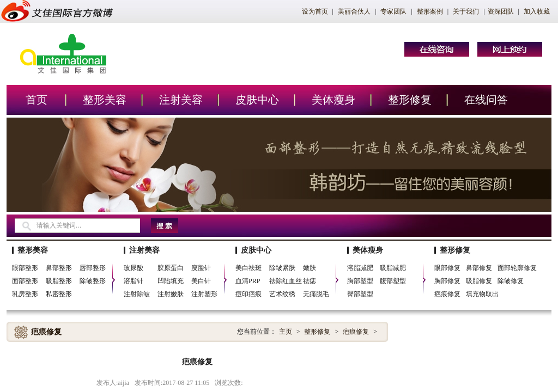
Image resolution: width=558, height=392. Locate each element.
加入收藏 (537, 11)
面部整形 (25, 281)
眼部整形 (25, 268)
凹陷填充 (171, 281)
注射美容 (181, 100)
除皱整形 (93, 281)
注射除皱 (137, 294)
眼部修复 (447, 268)
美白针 (201, 281)
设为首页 (315, 11)
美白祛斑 (248, 268)
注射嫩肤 (171, 294)
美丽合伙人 (354, 11)
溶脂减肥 (360, 268)
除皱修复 (511, 281)
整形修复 (410, 100)
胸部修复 (447, 281)
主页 (286, 332)
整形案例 (430, 11)
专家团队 (393, 11)
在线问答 (486, 100)
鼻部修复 (479, 268)
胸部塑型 (360, 281)
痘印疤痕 (248, 294)
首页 (37, 100)
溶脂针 (134, 281)
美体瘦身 (333, 100)
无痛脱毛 (316, 294)
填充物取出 (482, 294)
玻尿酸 (134, 268)
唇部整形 (93, 268)
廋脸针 (201, 268)
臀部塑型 (360, 294)
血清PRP (248, 281)
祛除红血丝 (286, 281)
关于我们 (466, 11)
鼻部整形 (59, 268)
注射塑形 (204, 294)
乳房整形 (25, 294)
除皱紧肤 (282, 268)
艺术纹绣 (282, 294)
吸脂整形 (59, 281)
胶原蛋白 (171, 268)
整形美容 (105, 100)
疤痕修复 (447, 294)
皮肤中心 (257, 100)
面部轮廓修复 (517, 268)
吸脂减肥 (393, 268)
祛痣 (310, 281)
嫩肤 (310, 268)
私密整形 (59, 294)
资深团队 (501, 11)
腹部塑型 (393, 281)
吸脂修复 (479, 281)
